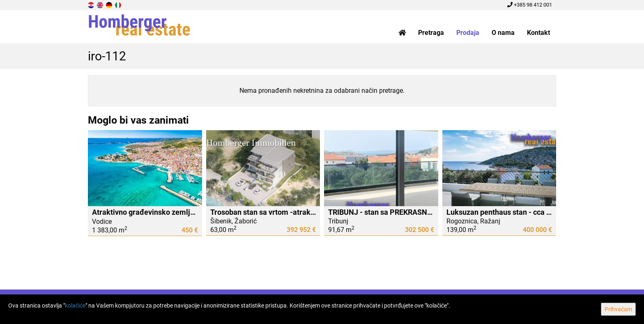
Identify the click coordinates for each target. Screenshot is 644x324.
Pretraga (431, 33)
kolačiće (75, 306)
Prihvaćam (618, 309)
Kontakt (538, 33)
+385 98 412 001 (530, 5)
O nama (503, 33)
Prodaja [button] (468, 33)
